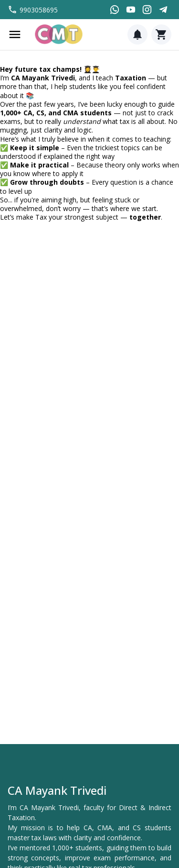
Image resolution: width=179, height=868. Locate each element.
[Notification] (137, 34)
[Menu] (15, 34)
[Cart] (161, 34)
